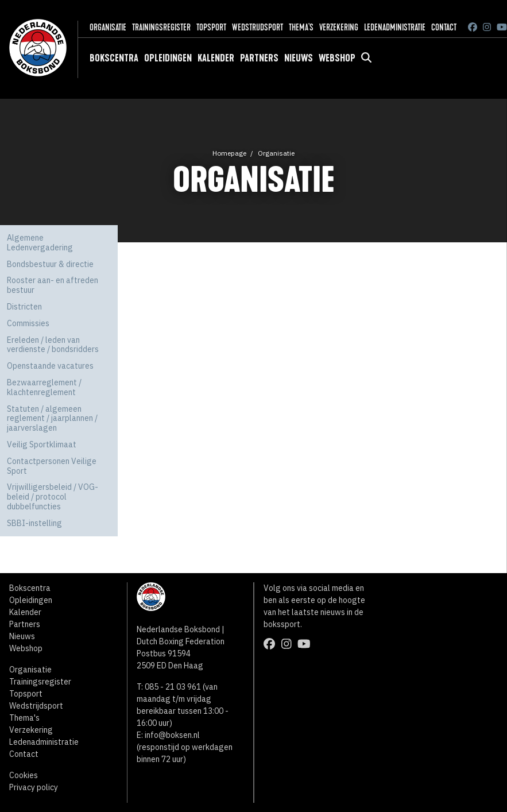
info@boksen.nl (172, 735)
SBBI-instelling (34, 523)
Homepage (229, 153)
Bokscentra (114, 58)
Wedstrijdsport (258, 27)
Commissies (28, 323)
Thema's (301, 27)
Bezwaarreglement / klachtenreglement (44, 387)
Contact (444, 27)
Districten (24, 307)
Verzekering (339, 27)
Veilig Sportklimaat (42, 444)
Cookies (24, 775)
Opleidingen (168, 58)
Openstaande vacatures (50, 366)
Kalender (216, 58)
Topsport (211, 27)
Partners (259, 58)
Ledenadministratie (395, 27)
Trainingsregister (161, 27)
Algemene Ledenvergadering (40, 243)
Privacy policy (34, 787)
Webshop (337, 58)
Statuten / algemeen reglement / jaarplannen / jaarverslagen (52, 419)
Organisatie (108, 27)
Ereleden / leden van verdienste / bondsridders (53, 345)
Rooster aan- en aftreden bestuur (53, 285)
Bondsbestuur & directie (50, 264)
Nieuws (299, 58)
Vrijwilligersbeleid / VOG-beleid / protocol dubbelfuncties (53, 497)
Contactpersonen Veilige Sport (52, 466)
